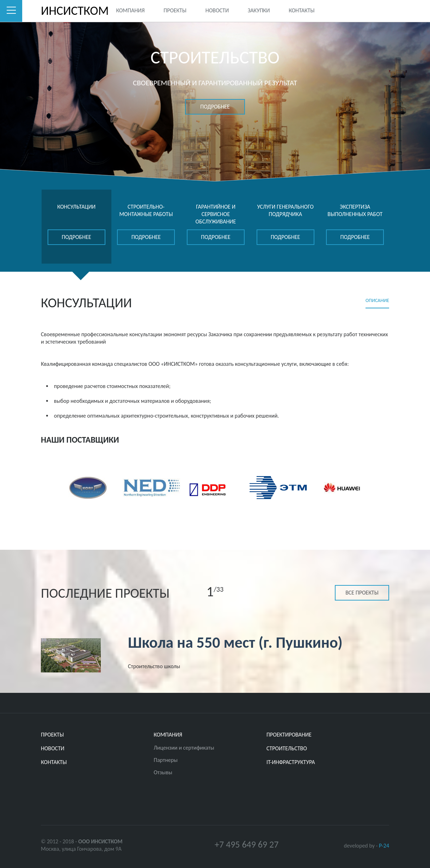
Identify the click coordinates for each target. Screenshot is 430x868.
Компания (130, 10)
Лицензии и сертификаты (184, 748)
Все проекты (362, 593)
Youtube (384, 10)
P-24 (384, 846)
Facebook (369, 10)
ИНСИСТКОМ (63, 11)
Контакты (302, 10)
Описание (377, 300)
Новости (217, 10)
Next (386, 487)
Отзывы (163, 772)
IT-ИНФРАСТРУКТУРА (291, 762)
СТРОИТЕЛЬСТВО (287, 748)
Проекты (175, 10)
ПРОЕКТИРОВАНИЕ (289, 735)
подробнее (215, 107)
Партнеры (166, 760)
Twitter (355, 10)
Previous (44, 487)
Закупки (259, 10)
